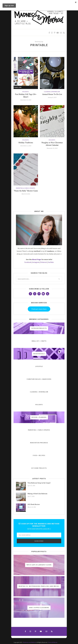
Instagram (36, 262)
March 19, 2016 (26, 194)
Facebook (28, 262)
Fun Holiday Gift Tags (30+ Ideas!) (26, 96)
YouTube (51, 262)
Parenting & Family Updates (26, 188)
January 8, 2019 (52, 97)
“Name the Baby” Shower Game (26, 191)
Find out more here (39, 309)
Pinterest (44, 262)
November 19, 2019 (26, 100)
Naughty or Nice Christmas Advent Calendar (52, 144)
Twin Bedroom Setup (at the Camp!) (39, 483)
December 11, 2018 (26, 146)
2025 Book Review (34, 504)
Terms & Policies (53, 642)
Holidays (26, 92)
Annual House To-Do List (52, 94)
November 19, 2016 (52, 148)
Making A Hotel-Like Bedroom (37, 494)
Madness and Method (30, 642)
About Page (37, 259)
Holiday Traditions (26, 143)
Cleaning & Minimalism (52, 92)
